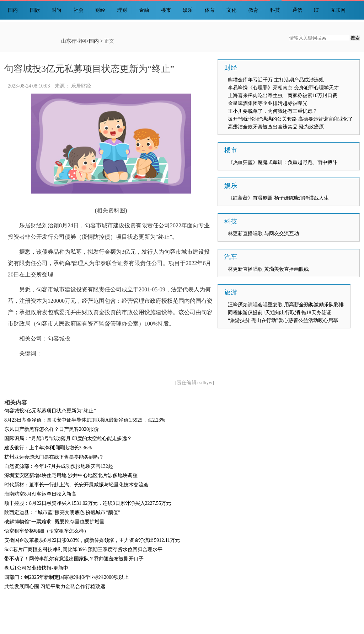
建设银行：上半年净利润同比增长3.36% (48, 448)
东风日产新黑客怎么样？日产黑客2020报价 (52, 429)
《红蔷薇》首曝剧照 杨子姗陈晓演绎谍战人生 (278, 198)
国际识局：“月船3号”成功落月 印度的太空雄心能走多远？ (68, 438)
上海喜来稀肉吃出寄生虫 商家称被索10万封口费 (283, 96)
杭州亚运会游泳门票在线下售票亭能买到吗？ (54, 457)
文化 (231, 10)
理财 (122, 10)
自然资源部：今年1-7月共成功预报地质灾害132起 (59, 466)
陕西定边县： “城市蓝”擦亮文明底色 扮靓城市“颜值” (62, 513)
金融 (144, 10)
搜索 (355, 38)
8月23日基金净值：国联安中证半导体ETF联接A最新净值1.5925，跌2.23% (85, 420)
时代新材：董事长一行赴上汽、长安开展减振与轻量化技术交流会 (76, 485)
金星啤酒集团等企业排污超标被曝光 (268, 103)
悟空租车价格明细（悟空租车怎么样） (47, 531)
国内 (13, 10)
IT (316, 10)
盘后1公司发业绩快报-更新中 (36, 568)
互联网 (338, 10)
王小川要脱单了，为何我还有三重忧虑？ (273, 111)
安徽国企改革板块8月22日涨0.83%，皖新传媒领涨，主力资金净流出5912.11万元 (92, 540)
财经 (100, 10)
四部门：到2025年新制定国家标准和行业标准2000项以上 (66, 577)
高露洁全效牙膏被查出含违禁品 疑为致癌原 (276, 127)
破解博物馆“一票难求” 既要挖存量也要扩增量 (54, 522)
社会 (79, 10)
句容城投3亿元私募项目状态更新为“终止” (50, 411)
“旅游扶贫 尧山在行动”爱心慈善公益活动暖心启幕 (283, 320)
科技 (275, 10)
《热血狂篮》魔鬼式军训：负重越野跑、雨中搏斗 (283, 162)
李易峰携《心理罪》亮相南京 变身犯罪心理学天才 (283, 88)
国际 (35, 10)
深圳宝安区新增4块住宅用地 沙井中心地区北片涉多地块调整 (71, 475)
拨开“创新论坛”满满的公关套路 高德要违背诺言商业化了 (290, 119)
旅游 (231, 292)
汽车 (231, 257)
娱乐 (188, 10)
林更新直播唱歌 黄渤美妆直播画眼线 (268, 269)
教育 (253, 10)
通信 (297, 10)
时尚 (57, 10)
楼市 (166, 10)
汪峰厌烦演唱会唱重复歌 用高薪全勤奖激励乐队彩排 (286, 305)
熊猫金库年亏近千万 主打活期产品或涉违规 (276, 80)
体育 (210, 10)
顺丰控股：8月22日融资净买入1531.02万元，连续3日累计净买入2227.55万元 (88, 503)
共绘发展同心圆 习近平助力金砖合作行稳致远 (55, 587)
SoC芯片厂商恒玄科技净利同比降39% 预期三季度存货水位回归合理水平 (83, 550)
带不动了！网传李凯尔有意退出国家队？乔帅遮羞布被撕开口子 (74, 559)
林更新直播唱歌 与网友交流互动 (263, 234)
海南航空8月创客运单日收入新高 (40, 494)
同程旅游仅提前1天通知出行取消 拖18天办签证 (280, 313)
